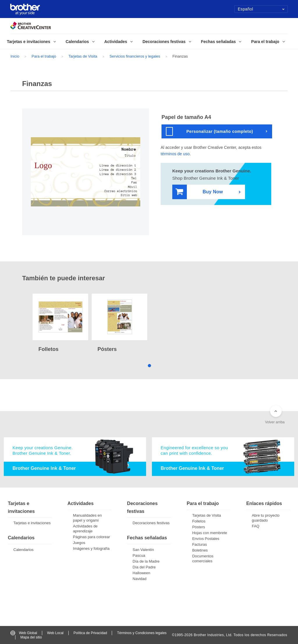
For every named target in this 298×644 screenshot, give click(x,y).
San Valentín (143, 550)
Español (261, 9)
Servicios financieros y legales (135, 56)
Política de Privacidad (90, 633)
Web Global (24, 633)
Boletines (200, 550)
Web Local (55, 633)
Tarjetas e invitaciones (32, 523)
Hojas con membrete (210, 533)
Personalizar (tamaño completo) (210, 131)
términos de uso (175, 154)
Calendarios (23, 550)
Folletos (199, 521)
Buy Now (199, 192)
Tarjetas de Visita (83, 56)
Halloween (142, 573)
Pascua (139, 555)
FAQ (256, 526)
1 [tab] (149, 365)
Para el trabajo (44, 56)
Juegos (79, 543)
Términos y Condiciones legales (142, 633)
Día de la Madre (146, 561)
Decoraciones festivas (151, 523)
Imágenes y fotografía (91, 548)
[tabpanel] (60, 324)
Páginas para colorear (92, 537)
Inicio (15, 56)
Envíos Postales (206, 539)
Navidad (140, 579)
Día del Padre (144, 567)
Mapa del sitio (31, 637)
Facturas (199, 544)
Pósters (198, 527)
